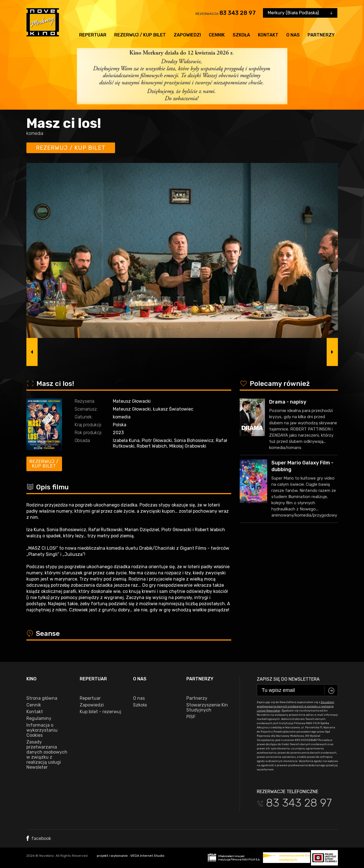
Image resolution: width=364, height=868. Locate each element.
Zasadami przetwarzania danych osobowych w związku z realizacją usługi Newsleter (296, 706)
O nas (293, 35)
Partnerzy (321, 35)
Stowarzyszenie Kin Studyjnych (207, 708)
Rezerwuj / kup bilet (140, 35)
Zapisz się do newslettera (288, 679)
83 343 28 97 (238, 13)
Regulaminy (39, 719)
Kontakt (268, 35)
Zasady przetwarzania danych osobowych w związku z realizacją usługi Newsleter (47, 755)
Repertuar (93, 35)
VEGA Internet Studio (147, 856)
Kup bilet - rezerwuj (100, 712)
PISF (191, 717)
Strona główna (42, 698)
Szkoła (241, 35)
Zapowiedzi (187, 35)
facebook (39, 838)
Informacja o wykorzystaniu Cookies (42, 730)
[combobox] (300, 13)
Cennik (217, 35)
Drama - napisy (288, 402)
